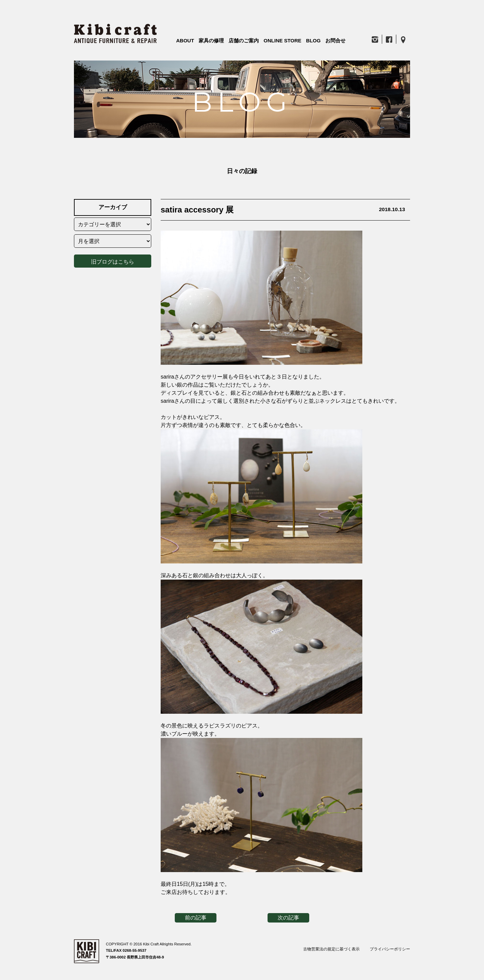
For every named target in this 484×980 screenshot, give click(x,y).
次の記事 (288, 918)
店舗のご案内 (244, 41)
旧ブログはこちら (113, 260)
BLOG (313, 41)
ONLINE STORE (282, 41)
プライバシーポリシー (390, 949)
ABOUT (185, 41)
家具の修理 (211, 41)
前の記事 (196, 918)
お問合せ (335, 41)
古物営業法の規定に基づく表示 (331, 949)
